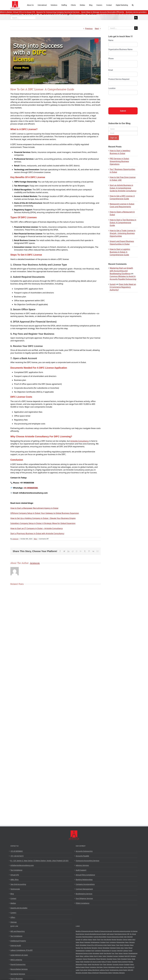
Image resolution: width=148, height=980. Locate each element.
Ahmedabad (83, 945)
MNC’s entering (16, 960)
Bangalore (119, 940)
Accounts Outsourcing (84, 851)
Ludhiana (85, 940)
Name (111, 40)
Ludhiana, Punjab (104, 970)
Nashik (95, 940)
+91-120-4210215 (17, 856)
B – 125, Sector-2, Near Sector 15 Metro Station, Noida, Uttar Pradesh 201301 (40, 861)
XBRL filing (14, 879)
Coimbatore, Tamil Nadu (96, 967)
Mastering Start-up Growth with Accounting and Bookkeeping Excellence (121, 271)
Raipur (127, 942)
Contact (13, 898)
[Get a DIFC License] (56, 61)
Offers (13, 917)
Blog (35, 539)
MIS (128, 934)
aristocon (15, 539)
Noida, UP (104, 962)
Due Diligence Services (84, 898)
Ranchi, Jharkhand (123, 962)
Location (112, 88)
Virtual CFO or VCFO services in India (97, 945)
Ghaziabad (109, 959)
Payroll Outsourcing (18, 964)
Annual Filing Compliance (85, 875)
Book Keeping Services (121, 934)
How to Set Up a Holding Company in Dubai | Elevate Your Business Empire (43, 518)
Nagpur (90, 940)
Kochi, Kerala (84, 970)
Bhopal (82, 942)
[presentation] (126, 101)
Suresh (113, 284)
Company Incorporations (85, 884)
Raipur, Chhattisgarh (94, 973)
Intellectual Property (18, 941)
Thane (99, 940)
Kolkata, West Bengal (93, 970)
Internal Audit (16, 945)
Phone (111, 59)
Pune (102, 940)
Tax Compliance (16, 870)
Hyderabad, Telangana (118, 973)
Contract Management (84, 889)
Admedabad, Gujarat (114, 967)
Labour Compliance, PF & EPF (22, 950)
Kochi (108, 942)
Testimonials (15, 889)
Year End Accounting (18, 884)
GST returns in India (96, 962)
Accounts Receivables (91, 934)
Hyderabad (87, 942)
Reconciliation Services (19, 969)
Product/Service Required (119, 79)
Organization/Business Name (120, 49)
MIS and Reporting (18, 931)
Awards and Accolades (19, 908)
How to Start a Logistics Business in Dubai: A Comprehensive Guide (120, 252)
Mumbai (114, 940)
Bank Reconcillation (88, 937)
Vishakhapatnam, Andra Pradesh (118, 970)
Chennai (125, 940)
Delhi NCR (130, 937)
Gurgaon (78, 940)
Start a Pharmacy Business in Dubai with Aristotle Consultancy (37, 533)
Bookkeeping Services (84, 894)
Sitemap (14, 922)
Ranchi (78, 945)
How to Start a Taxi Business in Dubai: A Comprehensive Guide (123, 223)
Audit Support (81, 870)
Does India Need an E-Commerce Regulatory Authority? (123, 287)
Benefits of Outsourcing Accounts (85, 931)
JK (82, 940)
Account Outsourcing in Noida (115, 937)
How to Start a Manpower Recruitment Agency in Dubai (34, 508)
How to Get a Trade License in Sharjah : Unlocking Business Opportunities (123, 233)
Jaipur (134, 940)
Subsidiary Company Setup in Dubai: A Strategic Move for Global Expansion (43, 523)
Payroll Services (80, 934)
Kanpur (115, 959)
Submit (123, 111)
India (125, 937)
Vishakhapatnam (95, 942)
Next (97, 28)
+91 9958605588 (31, 488)
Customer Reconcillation (100, 937)
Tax (131, 934)
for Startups (134, 931)
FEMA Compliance (83, 903)
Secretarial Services (18, 974)
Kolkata (130, 940)
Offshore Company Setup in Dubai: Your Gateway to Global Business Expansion (45, 513)
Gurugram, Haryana (118, 964)
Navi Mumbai (108, 940)
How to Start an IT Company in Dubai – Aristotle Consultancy (37, 528)
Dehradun (132, 942)
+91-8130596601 (17, 851)
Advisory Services (82, 865)
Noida (119, 959)
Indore (78, 942)
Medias (13, 903)
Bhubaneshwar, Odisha (106, 973)
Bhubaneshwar (121, 942)
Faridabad (103, 942)
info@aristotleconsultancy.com (22, 865)
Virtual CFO (15, 875)
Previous (89, 28)
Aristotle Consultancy (79, 441)
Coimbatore (113, 942)
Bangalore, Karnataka (82, 973)
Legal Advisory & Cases (19, 955)
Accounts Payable (82, 856)
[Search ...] (23, 18)
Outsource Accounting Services (87, 861)
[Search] (133, 5)
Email (111, 70)
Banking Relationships (84, 879)
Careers (13, 913)
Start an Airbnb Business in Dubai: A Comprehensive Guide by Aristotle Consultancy (123, 188)
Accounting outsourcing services (122, 931)
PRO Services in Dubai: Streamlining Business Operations (119, 161)
